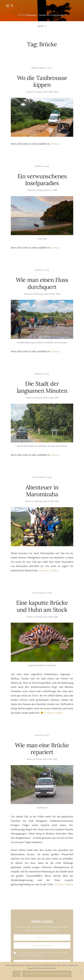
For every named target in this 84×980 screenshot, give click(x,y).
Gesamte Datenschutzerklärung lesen (47, 974)
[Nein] (80, 971)
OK (17, 974)
